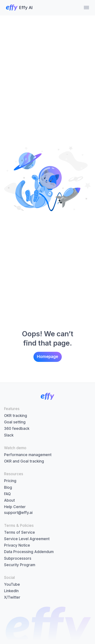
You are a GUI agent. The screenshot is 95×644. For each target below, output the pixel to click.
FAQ (7, 494)
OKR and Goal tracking (24, 461)
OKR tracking (16, 416)
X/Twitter (12, 597)
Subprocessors (18, 558)
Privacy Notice (17, 545)
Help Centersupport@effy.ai (18, 510)
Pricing (10, 481)
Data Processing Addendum (29, 552)
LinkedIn (11, 591)
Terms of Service (20, 532)
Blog (8, 487)
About (9, 500)
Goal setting (15, 422)
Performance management (28, 455)
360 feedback (17, 429)
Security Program (20, 565)
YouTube (12, 584)
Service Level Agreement (27, 539)
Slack (9, 435)
